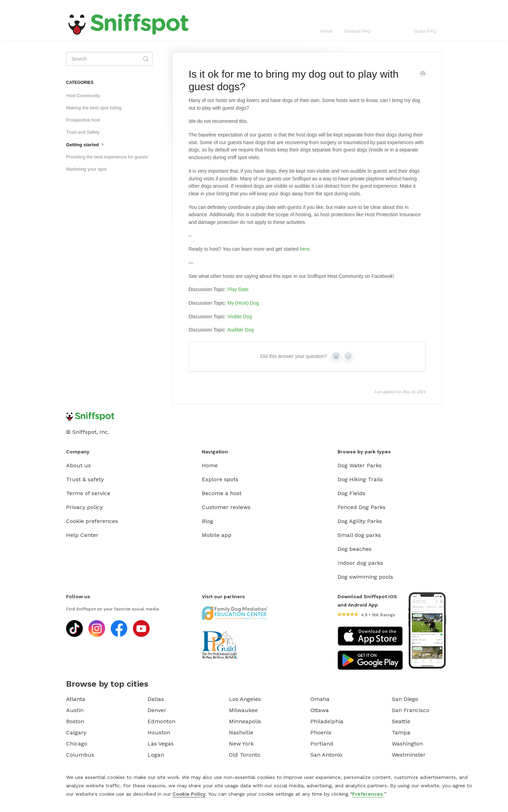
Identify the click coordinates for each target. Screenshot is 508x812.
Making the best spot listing (94, 108)
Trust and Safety (83, 132)
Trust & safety (85, 479)
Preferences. (368, 794)
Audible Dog (240, 330)
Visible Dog (240, 317)
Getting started (86, 144)
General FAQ (358, 31)
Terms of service (88, 493)
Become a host (222, 493)
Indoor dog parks (360, 563)
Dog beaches (355, 549)
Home (326, 31)
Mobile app (217, 535)
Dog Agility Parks (360, 521)
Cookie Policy (189, 794)
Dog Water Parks (360, 465)
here (305, 249)
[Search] (109, 59)
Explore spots (220, 479)
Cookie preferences (92, 521)
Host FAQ (392, 35)
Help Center (82, 535)
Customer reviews (226, 507)
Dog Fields (351, 493)
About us (78, 465)
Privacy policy (84, 507)
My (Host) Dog (243, 303)
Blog (208, 521)
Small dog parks (359, 535)
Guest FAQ (425, 31)
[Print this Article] (423, 75)
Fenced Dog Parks (362, 507)
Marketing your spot (86, 169)
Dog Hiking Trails (360, 479)
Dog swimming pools (365, 577)
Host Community (83, 96)
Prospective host (83, 120)
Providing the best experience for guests (107, 157)
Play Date (238, 289)
